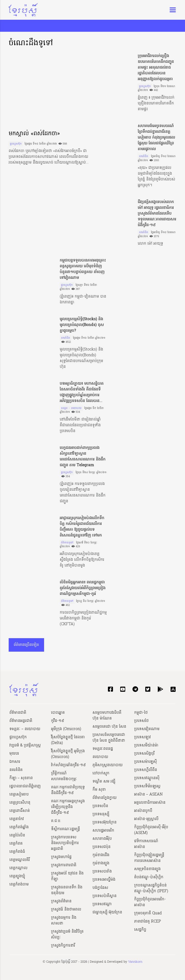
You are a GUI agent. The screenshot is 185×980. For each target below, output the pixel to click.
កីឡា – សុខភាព (21, 778)
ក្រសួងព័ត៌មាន (61, 901)
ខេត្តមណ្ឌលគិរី (20, 860)
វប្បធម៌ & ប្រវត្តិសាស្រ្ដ (25, 745)
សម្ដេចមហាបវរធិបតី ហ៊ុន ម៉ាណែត (107, 716)
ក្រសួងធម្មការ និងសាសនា (64, 921)
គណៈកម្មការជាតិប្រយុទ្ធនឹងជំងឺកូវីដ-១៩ (68, 790)
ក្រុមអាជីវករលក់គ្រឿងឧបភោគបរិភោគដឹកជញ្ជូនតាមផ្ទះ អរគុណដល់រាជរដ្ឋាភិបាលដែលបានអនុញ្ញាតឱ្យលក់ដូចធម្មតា (156, 68)
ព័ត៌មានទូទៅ (67, 543)
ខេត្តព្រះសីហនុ (20, 803)
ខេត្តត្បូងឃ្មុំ (17, 876)
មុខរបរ (14, 754)
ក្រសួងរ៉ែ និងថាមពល (66, 910)
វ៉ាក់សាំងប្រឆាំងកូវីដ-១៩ (68, 765)
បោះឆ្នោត (58, 713)
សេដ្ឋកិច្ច (140, 930)
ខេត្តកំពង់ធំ (17, 852)
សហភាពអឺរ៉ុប (102, 839)
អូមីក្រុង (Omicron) (66, 729)
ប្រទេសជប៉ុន (102, 847)
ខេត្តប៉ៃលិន (17, 835)
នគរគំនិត (144, 156)
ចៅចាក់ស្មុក (101, 773)
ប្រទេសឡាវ (142, 737)
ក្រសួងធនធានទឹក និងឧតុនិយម (67, 890)
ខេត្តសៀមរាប (19, 795)
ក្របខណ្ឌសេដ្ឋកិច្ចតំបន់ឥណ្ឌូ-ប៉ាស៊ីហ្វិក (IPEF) (151, 888)
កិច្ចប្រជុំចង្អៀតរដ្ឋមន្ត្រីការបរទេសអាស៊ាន (149, 858)
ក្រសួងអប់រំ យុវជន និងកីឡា (67, 876)
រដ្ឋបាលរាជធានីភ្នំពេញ (25, 786)
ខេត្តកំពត (16, 844)
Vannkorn (135, 962)
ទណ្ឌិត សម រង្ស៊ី (104, 782)
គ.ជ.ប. (56, 821)
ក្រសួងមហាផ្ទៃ (61, 857)
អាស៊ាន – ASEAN (148, 795)
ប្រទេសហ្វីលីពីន (146, 770)
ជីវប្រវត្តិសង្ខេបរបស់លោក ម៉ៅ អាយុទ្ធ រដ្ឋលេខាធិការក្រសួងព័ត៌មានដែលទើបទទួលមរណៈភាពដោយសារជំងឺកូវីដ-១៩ (157, 214)
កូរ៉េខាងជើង (101, 855)
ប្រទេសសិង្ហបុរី (144, 754)
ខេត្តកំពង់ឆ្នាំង (19, 827)
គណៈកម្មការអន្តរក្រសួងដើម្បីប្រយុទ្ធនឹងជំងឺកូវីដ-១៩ (68, 807)
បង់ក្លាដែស (100, 888)
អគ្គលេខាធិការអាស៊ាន (150, 803)
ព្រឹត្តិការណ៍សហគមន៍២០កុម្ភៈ (64, 776)
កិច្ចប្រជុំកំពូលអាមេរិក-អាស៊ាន (150, 902)
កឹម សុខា (99, 790)
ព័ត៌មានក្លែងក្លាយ (105, 798)
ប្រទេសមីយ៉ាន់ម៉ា (146, 745)
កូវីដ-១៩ (58, 721)
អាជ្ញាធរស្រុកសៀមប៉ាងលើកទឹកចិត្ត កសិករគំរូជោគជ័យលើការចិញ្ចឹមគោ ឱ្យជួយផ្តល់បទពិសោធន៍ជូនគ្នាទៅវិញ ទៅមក (82, 527)
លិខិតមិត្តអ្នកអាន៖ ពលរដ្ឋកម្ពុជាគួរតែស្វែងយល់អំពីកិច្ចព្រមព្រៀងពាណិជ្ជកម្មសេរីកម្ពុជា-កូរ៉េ (83, 588)
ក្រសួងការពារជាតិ (64, 865)
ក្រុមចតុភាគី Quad (148, 913)
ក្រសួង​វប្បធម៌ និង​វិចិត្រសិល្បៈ (67, 935)
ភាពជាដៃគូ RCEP (148, 922)
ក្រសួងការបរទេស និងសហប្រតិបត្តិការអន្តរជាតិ (65, 843)
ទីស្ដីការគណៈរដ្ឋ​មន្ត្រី (66, 829)
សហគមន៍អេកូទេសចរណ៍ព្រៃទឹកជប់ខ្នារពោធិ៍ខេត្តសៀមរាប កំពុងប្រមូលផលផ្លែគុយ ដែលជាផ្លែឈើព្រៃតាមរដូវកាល (156, 138)
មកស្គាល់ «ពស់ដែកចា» (34, 134)
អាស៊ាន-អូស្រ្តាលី (146, 819)
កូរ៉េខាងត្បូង (101, 863)
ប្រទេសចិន (100, 806)
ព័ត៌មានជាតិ (18, 713)
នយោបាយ (100, 757)
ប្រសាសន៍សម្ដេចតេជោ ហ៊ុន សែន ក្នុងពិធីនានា (109, 738)
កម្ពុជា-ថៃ (141, 713)
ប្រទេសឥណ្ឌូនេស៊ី (147, 778)
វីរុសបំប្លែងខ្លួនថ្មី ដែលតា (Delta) (68, 740)
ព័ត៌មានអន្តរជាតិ (21, 721)
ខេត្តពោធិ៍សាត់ (20, 811)
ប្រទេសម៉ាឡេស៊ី (145, 762)
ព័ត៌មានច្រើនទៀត (26, 645)
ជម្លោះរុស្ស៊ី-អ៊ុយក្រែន (107, 912)
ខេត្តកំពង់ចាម (19, 885)
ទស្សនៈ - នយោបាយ (71, 408)
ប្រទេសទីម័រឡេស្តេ (147, 786)
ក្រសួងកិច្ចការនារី (63, 946)
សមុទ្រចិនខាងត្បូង (147, 869)
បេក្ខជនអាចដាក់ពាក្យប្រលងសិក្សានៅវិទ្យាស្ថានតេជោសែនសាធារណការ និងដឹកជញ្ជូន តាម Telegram (83, 457)
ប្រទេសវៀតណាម (147, 729)
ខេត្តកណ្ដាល (18, 868)
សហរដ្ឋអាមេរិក (103, 831)
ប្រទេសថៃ (141, 721)
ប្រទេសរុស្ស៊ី (101, 814)
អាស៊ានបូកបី (143, 811)
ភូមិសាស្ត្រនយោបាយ (108, 765)
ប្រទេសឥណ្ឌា (102, 904)
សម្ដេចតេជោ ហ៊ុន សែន (109, 727)
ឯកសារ (15, 762)
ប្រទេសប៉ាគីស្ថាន (105, 896)
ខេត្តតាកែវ (17, 819)
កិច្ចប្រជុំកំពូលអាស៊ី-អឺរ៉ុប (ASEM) (151, 830)
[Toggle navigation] (171, 10)
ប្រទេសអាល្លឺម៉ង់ (104, 880)
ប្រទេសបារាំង (102, 872)
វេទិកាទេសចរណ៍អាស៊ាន (146, 844)
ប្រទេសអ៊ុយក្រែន (105, 822)
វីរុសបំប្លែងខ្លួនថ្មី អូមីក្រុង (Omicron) (68, 754)
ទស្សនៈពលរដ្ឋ (103, 749)
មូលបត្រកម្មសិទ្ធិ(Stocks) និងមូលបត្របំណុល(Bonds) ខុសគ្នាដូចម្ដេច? (82, 325)
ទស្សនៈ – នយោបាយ (25, 729)
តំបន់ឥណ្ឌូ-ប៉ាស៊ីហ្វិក (149, 877)
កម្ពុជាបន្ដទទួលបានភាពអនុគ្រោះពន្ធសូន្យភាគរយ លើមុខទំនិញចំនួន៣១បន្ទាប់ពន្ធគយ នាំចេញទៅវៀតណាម (83, 269)
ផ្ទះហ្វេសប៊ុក (16, 144)
